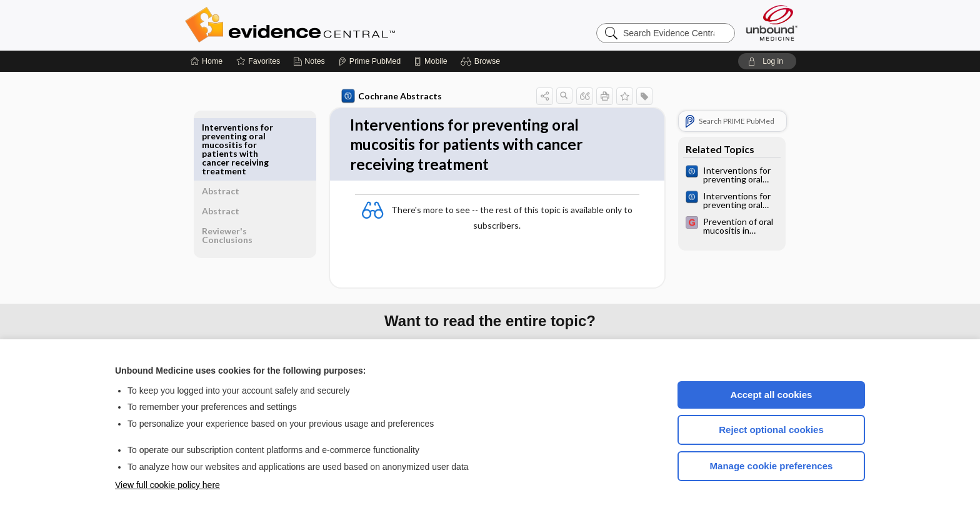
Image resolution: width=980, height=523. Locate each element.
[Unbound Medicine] (772, 23)
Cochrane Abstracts (389, 96)
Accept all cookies (772, 395)
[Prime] (369, 61)
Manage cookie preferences (772, 466)
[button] (482, 61)
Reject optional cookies (771, 430)
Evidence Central (340, 25)
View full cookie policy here (167, 485)
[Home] (207, 61)
